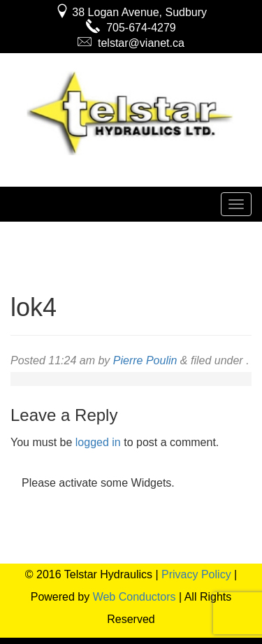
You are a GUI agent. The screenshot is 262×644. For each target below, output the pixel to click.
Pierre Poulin (145, 360)
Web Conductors (134, 597)
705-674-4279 (131, 28)
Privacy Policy (196, 574)
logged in (98, 442)
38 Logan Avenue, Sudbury (131, 12)
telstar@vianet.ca (131, 43)
